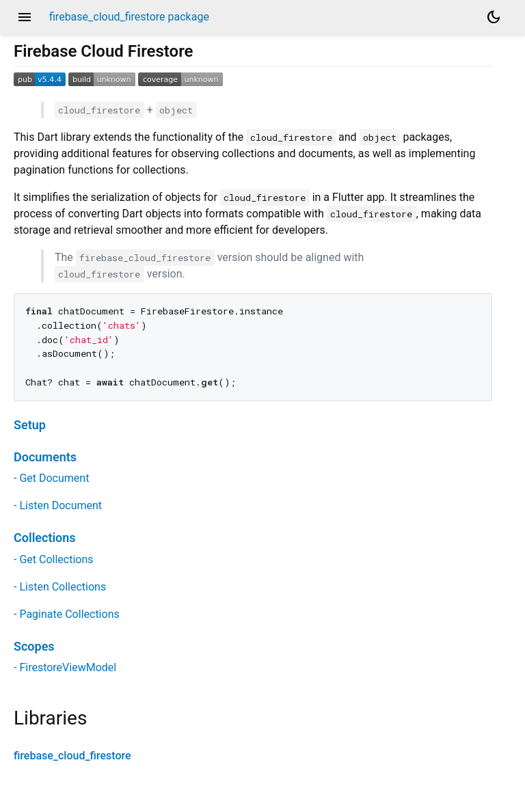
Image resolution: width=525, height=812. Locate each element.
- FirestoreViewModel (65, 667)
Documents (45, 457)
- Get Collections (54, 559)
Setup (30, 425)
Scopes (34, 646)
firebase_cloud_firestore (72, 756)
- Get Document (51, 478)
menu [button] (25, 17)
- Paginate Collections (67, 614)
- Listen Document (58, 505)
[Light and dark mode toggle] (494, 17)
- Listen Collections (60, 587)
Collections (45, 538)
